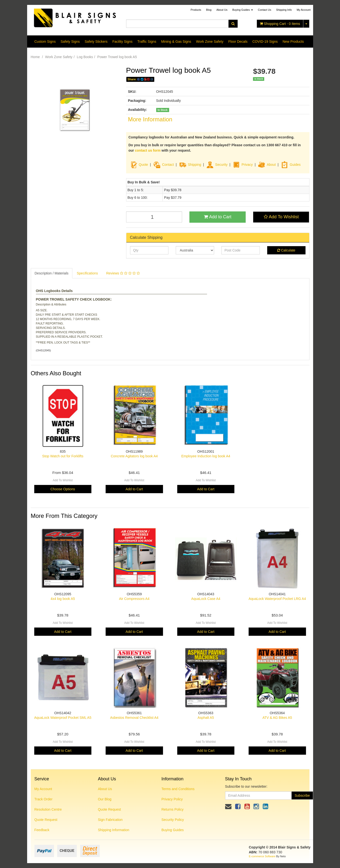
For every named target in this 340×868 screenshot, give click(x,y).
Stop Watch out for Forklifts (63, 456)
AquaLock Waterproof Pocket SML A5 (63, 718)
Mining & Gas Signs (176, 42)
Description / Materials (52, 273)
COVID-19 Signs (265, 42)
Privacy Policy (172, 799)
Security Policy (173, 820)
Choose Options (63, 489)
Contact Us (264, 10)
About (271, 165)
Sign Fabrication (110, 820)
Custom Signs (45, 42)
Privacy (247, 165)
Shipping (195, 165)
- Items (280, 24)
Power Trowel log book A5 (117, 57)
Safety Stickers (96, 42)
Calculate (286, 250)
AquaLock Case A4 (206, 599)
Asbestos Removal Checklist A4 (134, 718)
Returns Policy (172, 809)
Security (217, 165)
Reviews (123, 273)
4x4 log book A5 (63, 599)
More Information (150, 119)
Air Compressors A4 (134, 599)
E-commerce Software (262, 856)
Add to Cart (218, 217)
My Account (43, 789)
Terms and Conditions (178, 789)
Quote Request (46, 820)
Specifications (87, 273)
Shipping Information (113, 830)
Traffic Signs (147, 42)
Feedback (42, 830)
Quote (143, 165)
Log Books (85, 57)
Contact (168, 165)
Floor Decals (238, 42)
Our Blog (104, 799)
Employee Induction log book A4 (206, 456)
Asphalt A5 (206, 718)
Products (196, 10)
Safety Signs (70, 42)
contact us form (148, 150)
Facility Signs (122, 42)
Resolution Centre (48, 809)
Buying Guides (243, 10)
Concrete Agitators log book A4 (134, 456)
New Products (293, 42)
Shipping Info (284, 10)
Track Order (44, 799)
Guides (291, 165)
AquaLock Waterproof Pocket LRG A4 (277, 599)
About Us (222, 10)
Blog (209, 10)
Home (35, 57)
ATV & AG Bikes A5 (277, 718)
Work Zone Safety (210, 42)
